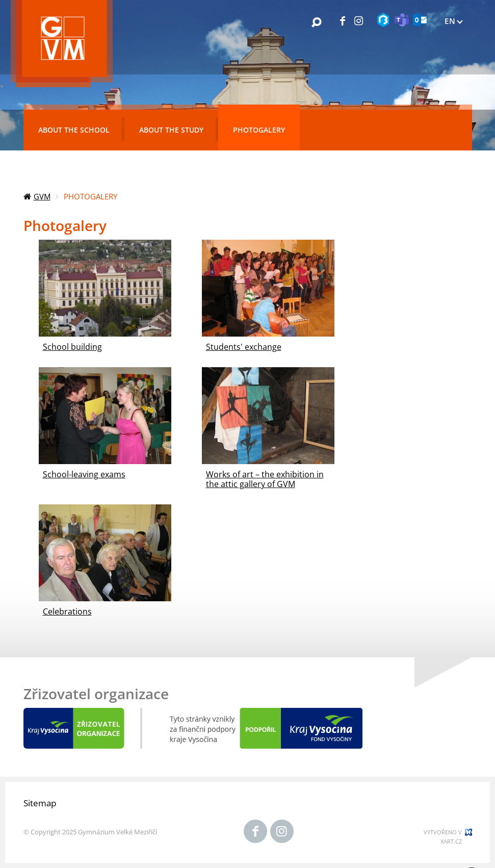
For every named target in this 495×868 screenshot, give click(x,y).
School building (72, 347)
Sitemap (40, 803)
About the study (171, 130)
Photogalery (259, 130)
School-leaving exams (84, 474)
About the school (74, 130)
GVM (42, 196)
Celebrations (67, 611)
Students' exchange (244, 347)
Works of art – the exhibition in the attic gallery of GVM (265, 479)
